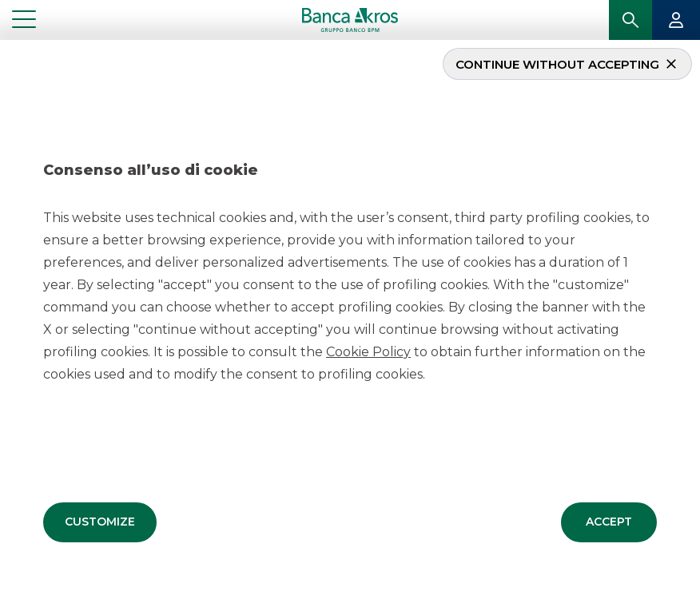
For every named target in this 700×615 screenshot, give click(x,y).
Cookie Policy (368, 351)
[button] (100, 522)
